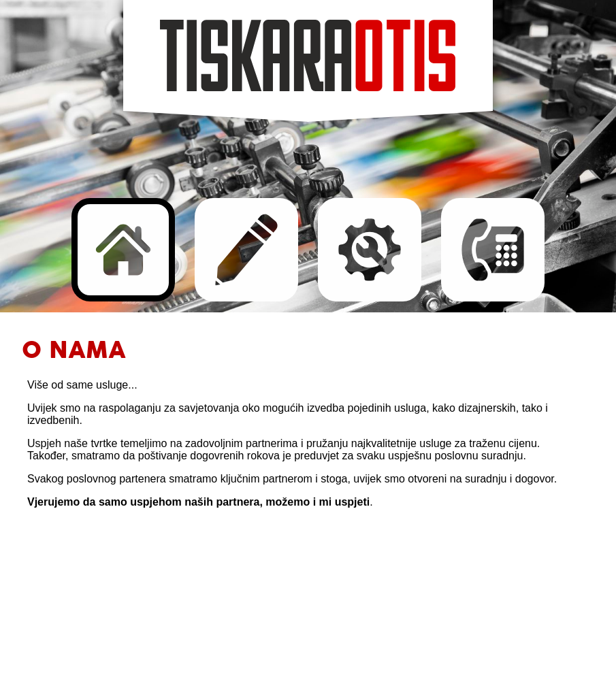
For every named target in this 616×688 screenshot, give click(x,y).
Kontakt (493, 250)
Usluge (246, 250)
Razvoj (370, 250)
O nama (123, 250)
